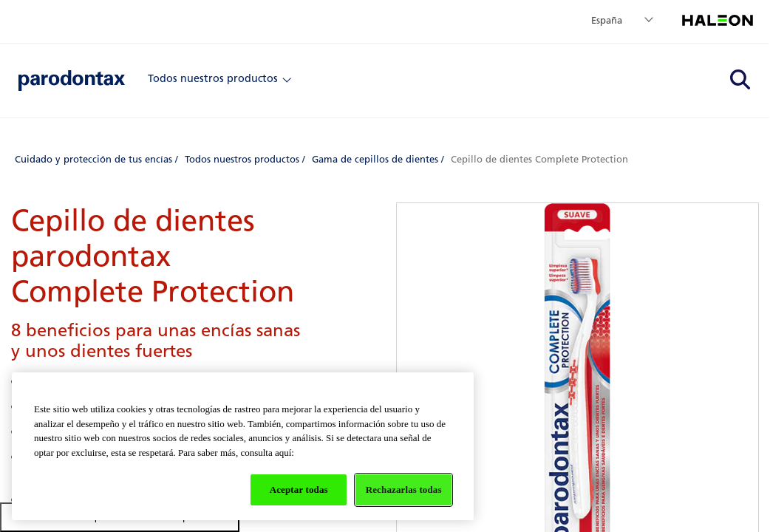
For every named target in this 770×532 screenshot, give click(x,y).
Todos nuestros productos (213, 78)
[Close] (287, 78)
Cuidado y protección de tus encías (93, 159)
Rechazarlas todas (404, 490)
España (607, 20)
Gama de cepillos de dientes (375, 159)
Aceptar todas (299, 490)
